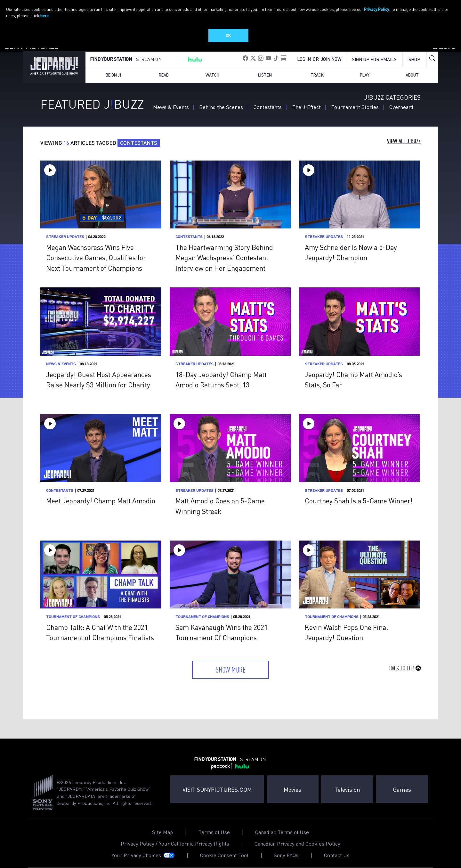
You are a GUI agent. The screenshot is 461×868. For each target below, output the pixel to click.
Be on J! (113, 73)
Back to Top (402, 666)
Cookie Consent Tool (224, 853)
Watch (212, 73)
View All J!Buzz (404, 139)
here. (45, 16)
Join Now (331, 57)
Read (164, 73)
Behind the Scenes (221, 105)
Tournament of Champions (73, 614)
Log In (304, 57)
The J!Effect (307, 105)
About (412, 73)
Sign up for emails (374, 57)
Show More (231, 667)
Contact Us (337, 853)
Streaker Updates (65, 234)
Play (365, 73)
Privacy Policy (376, 9)
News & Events (171, 105)
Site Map (162, 830)
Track (317, 73)
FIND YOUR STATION (111, 57)
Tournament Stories (355, 105)
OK (228, 35)
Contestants (268, 105)
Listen (265, 73)
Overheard (401, 105)
